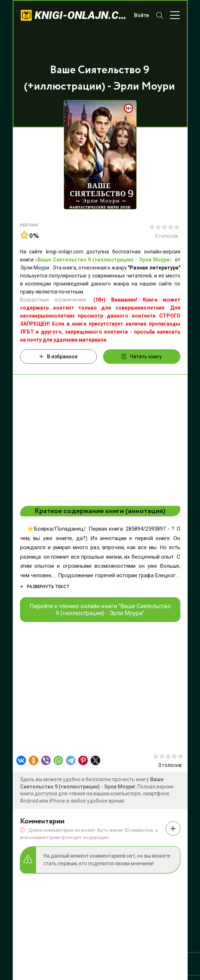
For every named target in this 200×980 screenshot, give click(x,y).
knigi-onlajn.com (81, 15)
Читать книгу (142, 357)
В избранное (58, 357)
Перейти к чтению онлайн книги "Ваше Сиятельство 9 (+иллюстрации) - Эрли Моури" (100, 610)
